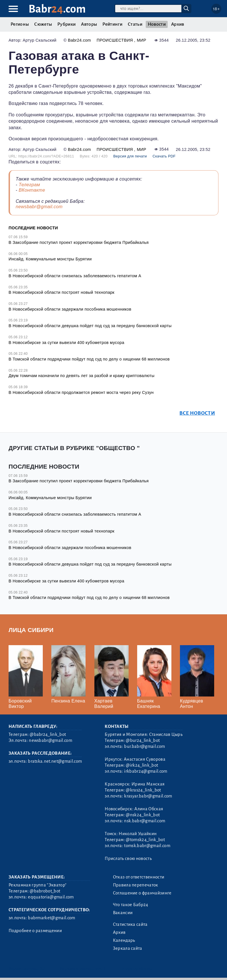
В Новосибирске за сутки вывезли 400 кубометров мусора (66, 343)
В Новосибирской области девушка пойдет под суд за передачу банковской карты (90, 326)
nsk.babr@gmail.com (145, 821)
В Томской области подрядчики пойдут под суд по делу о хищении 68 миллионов (89, 359)
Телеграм (29, 185)
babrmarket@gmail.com (51, 918)
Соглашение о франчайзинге (142, 893)
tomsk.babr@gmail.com (147, 846)
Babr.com (57, 9)
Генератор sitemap (136, 968)
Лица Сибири (31, 630)
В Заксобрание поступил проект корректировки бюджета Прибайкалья (79, 242)
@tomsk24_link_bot (145, 840)
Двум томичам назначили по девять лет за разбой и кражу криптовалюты (82, 376)
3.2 (43, 968)
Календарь (124, 940)
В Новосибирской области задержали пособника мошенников (70, 309)
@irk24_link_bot (142, 765)
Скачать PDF (164, 156)
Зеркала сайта (128, 948)
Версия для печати (130, 156)
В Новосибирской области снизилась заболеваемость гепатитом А (75, 276)
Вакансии (123, 913)
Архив (178, 24)
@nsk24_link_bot (143, 815)
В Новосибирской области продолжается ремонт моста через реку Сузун (81, 392)
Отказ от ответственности (139, 877)
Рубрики (66, 24)
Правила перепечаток (136, 885)
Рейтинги (112, 24)
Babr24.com (79, 40)
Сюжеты (43, 24)
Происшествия (115, 40)
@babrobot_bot (45, 891)
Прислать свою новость (128, 858)
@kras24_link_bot (143, 790)
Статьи (135, 24)
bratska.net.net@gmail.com (55, 761)
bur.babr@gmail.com (144, 746)
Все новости (197, 413)
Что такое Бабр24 (131, 905)
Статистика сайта (130, 924)
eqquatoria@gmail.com (51, 897)
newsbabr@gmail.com (39, 207)
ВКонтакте (32, 190)
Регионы (20, 24)
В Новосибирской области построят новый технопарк (61, 292)
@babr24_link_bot (48, 734)
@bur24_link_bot (143, 740)
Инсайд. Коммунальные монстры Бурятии (50, 259)
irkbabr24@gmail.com (146, 771)
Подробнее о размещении (35, 931)
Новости (157, 24)
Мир (142, 40)
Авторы (89, 24)
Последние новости (33, 228)
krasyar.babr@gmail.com (148, 796)
